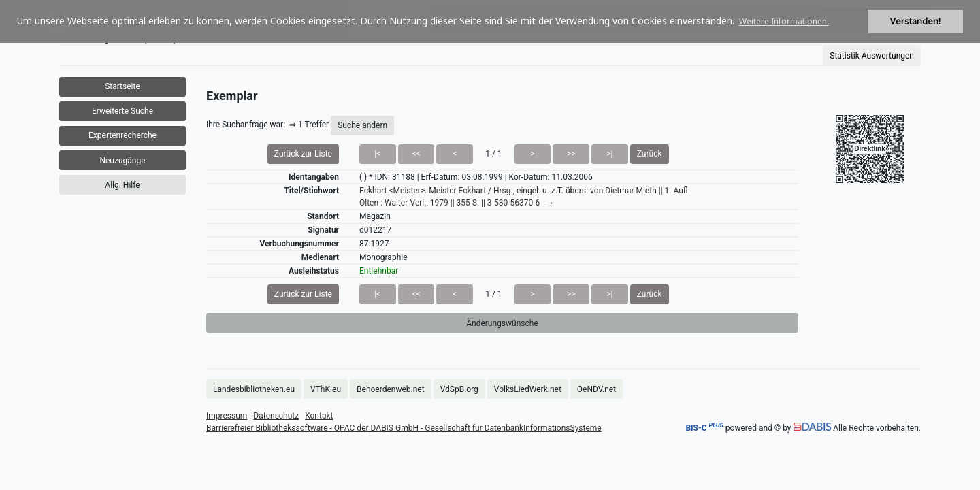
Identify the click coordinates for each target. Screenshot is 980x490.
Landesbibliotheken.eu (254, 389)
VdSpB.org (459, 389)
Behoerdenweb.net (391, 389)
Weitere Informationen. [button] (784, 21)
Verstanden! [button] (915, 21)
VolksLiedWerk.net (528, 389)
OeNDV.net (597, 389)
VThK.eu (326, 389)
